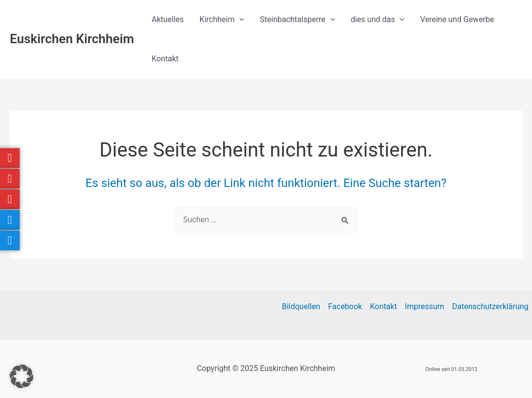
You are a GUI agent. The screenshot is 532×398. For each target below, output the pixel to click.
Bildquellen (301, 306)
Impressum (425, 306)
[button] (22, 376)
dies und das (378, 20)
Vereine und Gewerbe (457, 19)
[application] (239, 20)
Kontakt (165, 59)
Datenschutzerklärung (490, 306)
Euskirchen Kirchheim (72, 39)
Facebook (345, 306)
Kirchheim (222, 20)
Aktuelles (168, 19)
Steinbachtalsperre (297, 20)
